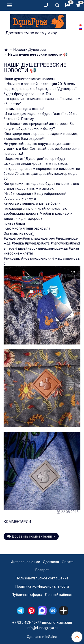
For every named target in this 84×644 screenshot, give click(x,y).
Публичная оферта (27, 595)
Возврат (42, 570)
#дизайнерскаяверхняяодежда (41, 248)
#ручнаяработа (37, 243)
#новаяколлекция (36, 258)
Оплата (68, 562)
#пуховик (12, 258)
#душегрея (13, 238)
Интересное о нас (25, 562)
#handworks (60, 243)
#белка (18, 243)
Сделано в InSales (42, 637)
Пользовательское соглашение (42, 578)
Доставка (51, 562)
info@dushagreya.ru (42, 628)
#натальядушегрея (39, 238)
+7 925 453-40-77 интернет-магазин (42, 623)
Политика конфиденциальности (42, 586)
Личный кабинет (59, 595)
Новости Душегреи (29, 50)
